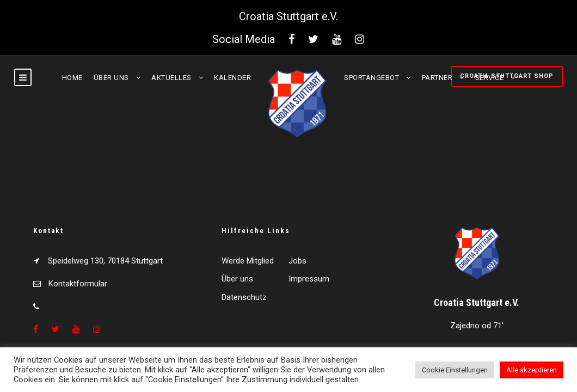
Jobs (297, 261)
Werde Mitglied (248, 261)
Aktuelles (171, 78)
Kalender (232, 78)
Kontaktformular (78, 284)
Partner (437, 78)
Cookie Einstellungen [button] (455, 370)
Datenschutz (244, 297)
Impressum (309, 279)
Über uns (111, 78)
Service (490, 78)
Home (72, 78)
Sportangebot (372, 78)
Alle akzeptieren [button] (532, 370)
